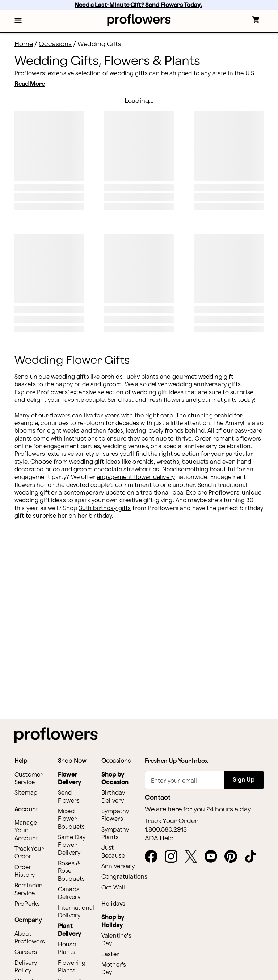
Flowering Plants (72, 967)
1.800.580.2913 (166, 830)
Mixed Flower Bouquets (71, 819)
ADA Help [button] (159, 838)
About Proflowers (30, 938)
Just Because (113, 852)
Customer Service (29, 779)
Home (24, 44)
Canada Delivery (69, 893)
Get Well (113, 888)
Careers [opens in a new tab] (26, 952)
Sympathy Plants (115, 834)
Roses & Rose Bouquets (71, 871)
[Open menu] (18, 21)
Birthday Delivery (113, 797)
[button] (18, 21)
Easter (110, 954)
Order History (25, 871)
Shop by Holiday (113, 921)
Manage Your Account (26, 831)
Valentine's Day (116, 940)
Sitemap (26, 793)
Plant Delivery (69, 930)
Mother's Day (114, 969)
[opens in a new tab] (154, 857)
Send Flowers (69, 797)
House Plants (67, 949)
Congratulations (124, 877)
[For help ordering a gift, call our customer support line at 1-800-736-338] (139, 20)
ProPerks (27, 904)
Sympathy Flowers (115, 815)
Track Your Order (29, 853)
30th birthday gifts (105, 508)
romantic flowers (237, 439)
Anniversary (118, 867)
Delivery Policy (26, 967)
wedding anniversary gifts (205, 385)
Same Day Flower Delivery (72, 845)
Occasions (55, 44)
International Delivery (76, 912)
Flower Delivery (69, 779)
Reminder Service (28, 889)
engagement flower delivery (136, 477)
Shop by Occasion (115, 779)
